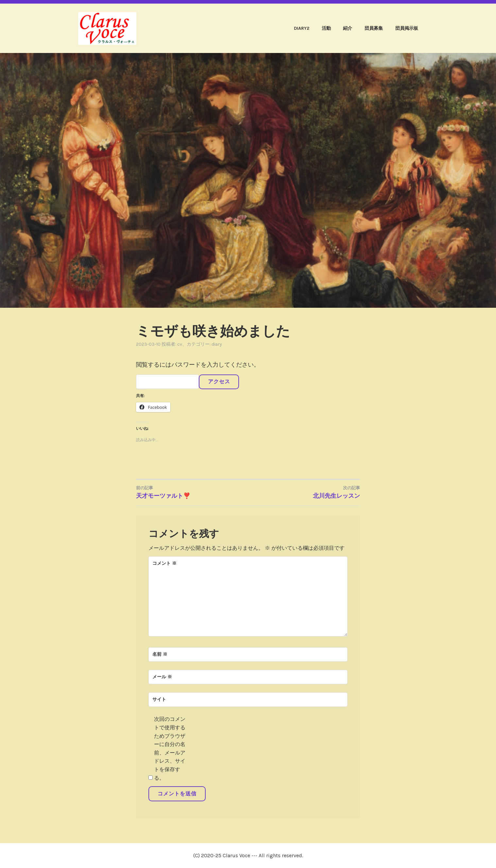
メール (162, 677)
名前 (160, 654)
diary (217, 344)
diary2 (302, 28)
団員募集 (374, 28)
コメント (164, 563)
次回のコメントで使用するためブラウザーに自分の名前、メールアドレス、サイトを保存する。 (170, 748)
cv (180, 344)
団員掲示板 (407, 28)
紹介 (348, 28)
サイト (159, 699)
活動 (326, 28)
